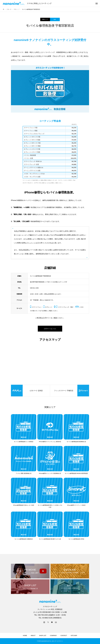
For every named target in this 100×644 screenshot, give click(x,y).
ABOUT (33, 636)
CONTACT (64, 636)
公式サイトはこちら (50, 329)
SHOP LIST (43, 636)
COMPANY (53, 636)
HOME (25, 636)
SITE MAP (74, 636)
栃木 (55, 19)
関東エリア (45, 19)
